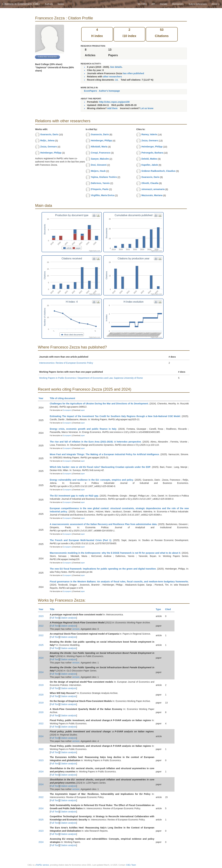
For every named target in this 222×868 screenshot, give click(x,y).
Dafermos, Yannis (100, 183)
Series (61, 4)
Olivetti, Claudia (150, 183)
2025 (41, 645)
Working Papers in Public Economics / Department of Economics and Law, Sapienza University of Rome (91, 378)
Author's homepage (109, 91)
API (153, 4)
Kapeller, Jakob (150, 165)
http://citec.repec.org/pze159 (114, 102)
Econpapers (67, 410)
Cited (169, 609)
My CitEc (142, 4)
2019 (41, 685)
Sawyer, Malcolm (100, 159)
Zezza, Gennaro (49, 147)
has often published (133, 73)
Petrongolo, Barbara (152, 153)
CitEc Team (131, 865)
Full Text (55, 618)
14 (116, 80)
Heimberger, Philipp (51, 153)
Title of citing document (64, 398)
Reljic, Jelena (47, 141)
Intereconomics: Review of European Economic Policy (66, 363)
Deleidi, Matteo (149, 159)
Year (42, 398)
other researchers (112, 77)
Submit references (198, 4)
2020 (41, 695)
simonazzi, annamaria (153, 189)
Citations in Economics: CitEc (21, 4)
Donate (163, 4)
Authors (49, 4)
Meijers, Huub (98, 171)
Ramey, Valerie (149, 134)
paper (83, 410)
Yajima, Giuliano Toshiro (104, 177)
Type (160, 609)
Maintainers (178, 4)
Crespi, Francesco (101, 153)
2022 (41, 626)
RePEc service (43, 865)
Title (53, 609)
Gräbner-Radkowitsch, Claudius (158, 171)
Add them (112, 108)
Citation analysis (68, 618)
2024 (41, 658)
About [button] (216, 4)
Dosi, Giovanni (99, 165)
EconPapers (91, 91)
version (76, 629)
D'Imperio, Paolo (100, 189)
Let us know (147, 108)
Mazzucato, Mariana (152, 195)
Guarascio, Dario (49, 134)
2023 (41, 616)
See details (116, 67)
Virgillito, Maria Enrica (103, 195)
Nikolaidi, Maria (99, 147)
